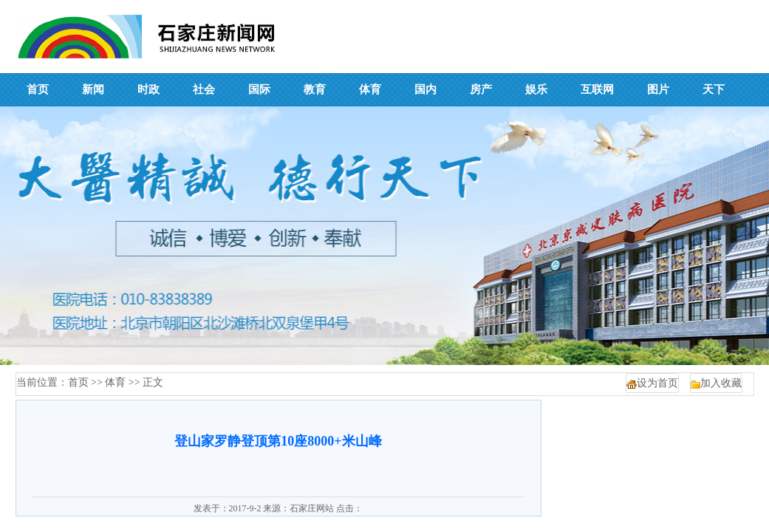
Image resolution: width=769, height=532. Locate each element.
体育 (115, 382)
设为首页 (657, 383)
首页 (78, 382)
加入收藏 (721, 383)
